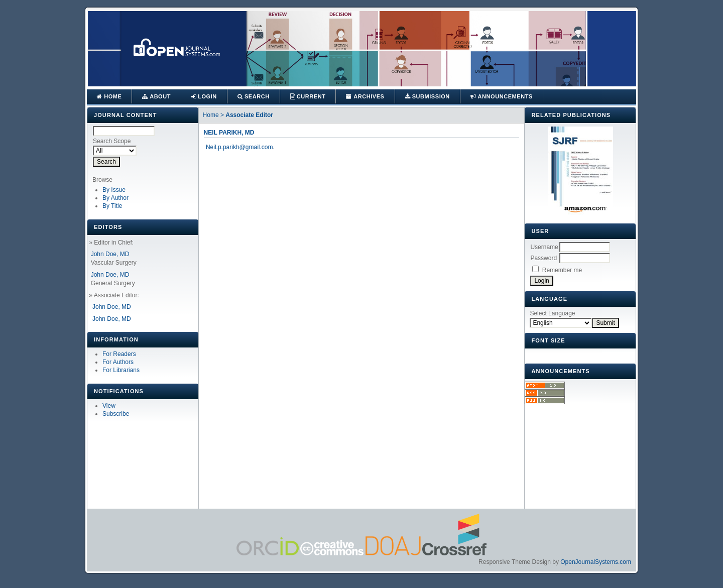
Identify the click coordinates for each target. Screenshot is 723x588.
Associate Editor (249, 115)
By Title (112, 206)
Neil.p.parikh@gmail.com (239, 147)
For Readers (119, 354)
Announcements (502, 96)
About (156, 96)
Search (254, 96)
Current (308, 96)
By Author (115, 198)
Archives (365, 96)
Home (109, 96)
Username (544, 247)
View (109, 406)
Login (204, 96)
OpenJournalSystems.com (596, 562)
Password (544, 258)
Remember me (562, 270)
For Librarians (121, 370)
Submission (428, 96)
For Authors (118, 362)
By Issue (114, 190)
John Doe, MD (110, 254)
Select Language (552, 313)
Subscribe (116, 414)
